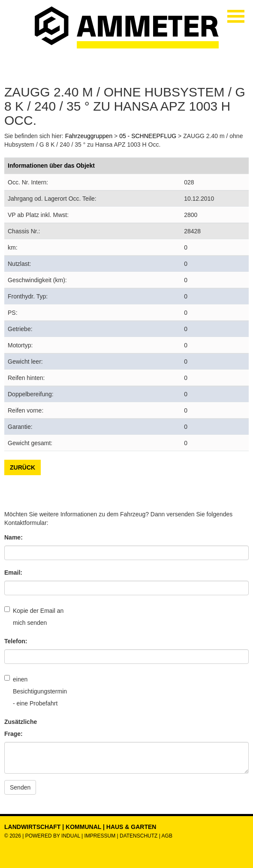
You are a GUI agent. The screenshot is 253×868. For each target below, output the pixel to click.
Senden (20, 787)
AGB (167, 836)
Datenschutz (139, 836)
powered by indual (53, 836)
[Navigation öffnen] (236, 16)
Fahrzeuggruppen (89, 136)
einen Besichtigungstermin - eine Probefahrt (34, 691)
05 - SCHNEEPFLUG (148, 136)
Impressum (100, 836)
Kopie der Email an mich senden (34, 616)
